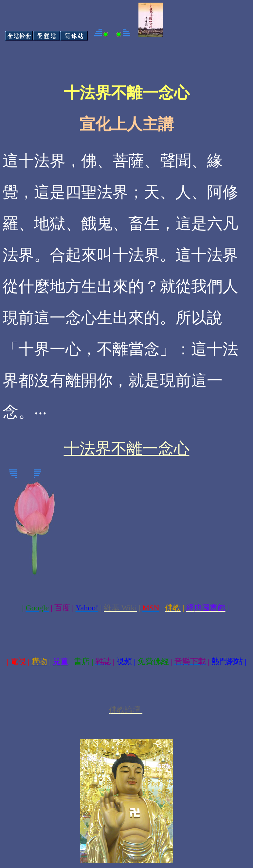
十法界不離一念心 (127, 448)
